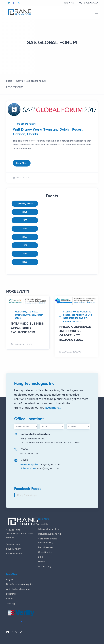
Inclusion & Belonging (49, 534)
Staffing (11, 603)
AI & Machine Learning (18, 589)
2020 (25, 262)
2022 (25, 245)
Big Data (11, 594)
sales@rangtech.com (48, 468)
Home (9, 81)
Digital (10, 579)
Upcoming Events (25, 203)
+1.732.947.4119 (91, 3)
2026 (25, 212)
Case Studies (45, 552)
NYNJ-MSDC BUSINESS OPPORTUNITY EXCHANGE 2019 (27, 328)
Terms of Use (13, 544)
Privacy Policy (13, 549)
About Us (43, 524)
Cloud (9, 599)
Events (19, 81)
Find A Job (69, 3)
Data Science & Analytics (20, 584)
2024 (25, 229)
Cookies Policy (14, 554)
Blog (41, 557)
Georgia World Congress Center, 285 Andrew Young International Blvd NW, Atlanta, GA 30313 (78, 317)
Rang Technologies (28, 495)
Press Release (45, 547)
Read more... (53, 408)
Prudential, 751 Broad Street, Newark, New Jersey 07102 (29, 315)
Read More (22, 163)
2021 (25, 254)
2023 (25, 237)
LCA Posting (45, 566)
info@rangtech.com (50, 464)
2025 (25, 220)
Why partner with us (49, 529)
